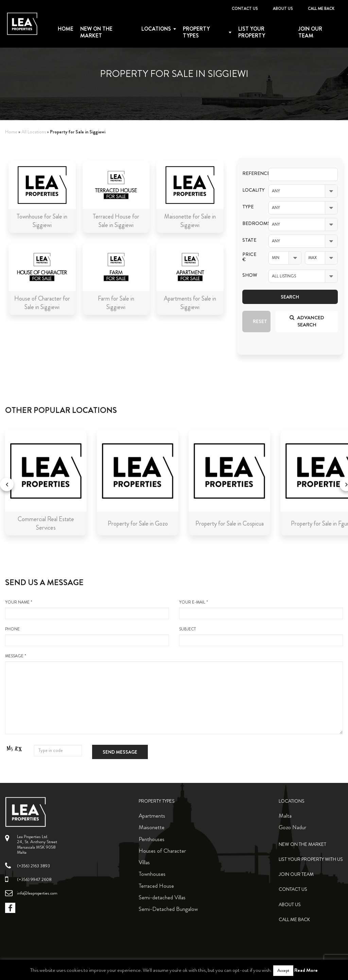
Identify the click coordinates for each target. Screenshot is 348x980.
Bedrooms (250, 223)
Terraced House (156, 886)
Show (250, 275)
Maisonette (152, 827)
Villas (144, 862)
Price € (249, 257)
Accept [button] (283, 970)
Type (248, 207)
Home (66, 29)
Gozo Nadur (292, 827)
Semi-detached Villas (162, 897)
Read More (306, 970)
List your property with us (311, 859)
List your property (252, 32)
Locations (156, 29)
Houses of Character (162, 851)
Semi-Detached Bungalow (168, 909)
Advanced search (307, 321)
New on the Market (96, 32)
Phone (87, 636)
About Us (283, 9)
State (249, 240)
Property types (196, 32)
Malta (285, 816)
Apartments (152, 816)
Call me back (321, 9)
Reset (260, 321)
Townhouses (152, 874)
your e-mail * (261, 609)
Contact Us (245, 9)
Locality (250, 190)
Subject (261, 636)
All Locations (34, 132)
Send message (120, 752)
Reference (250, 173)
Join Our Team (310, 32)
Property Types (157, 801)
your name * (87, 609)
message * (174, 694)
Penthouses (152, 839)
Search (290, 297)
